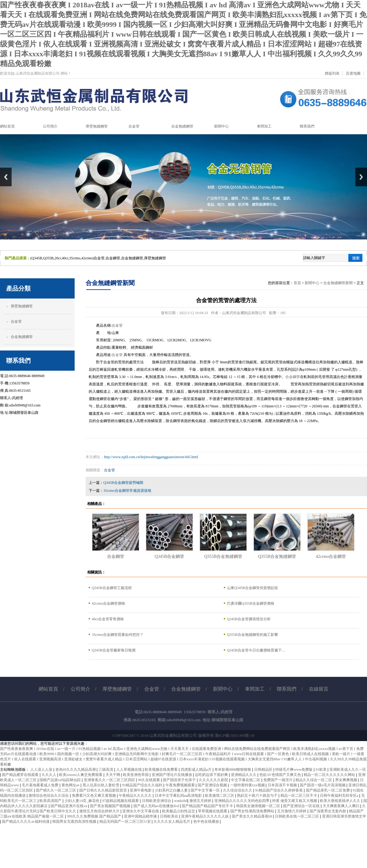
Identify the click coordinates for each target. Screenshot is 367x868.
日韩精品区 (264, 770)
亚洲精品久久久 (244, 775)
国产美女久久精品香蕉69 (252, 816)
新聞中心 (312, 283)
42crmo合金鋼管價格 (108, 603)
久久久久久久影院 (214, 780)
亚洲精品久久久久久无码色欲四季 (242, 801)
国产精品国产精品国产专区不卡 (208, 806)
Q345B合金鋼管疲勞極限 (123, 483)
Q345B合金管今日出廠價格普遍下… (256, 650)
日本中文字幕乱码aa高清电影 (179, 796)
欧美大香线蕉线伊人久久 (341, 801)
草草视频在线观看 (213, 811)
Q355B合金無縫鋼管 (223, 556)
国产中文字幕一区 (206, 790)
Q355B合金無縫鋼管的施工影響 (252, 635)
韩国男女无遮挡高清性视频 (75, 822)
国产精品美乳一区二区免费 (328, 790)
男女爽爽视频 (347, 780)
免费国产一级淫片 (278, 780)
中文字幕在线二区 (246, 780)
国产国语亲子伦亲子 (180, 780)
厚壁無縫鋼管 (22, 306)
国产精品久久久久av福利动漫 (26, 822)
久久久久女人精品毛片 (172, 822)
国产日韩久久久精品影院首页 (104, 790)
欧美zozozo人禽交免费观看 (81, 775)
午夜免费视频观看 (181, 785)
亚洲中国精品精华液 (141, 816)
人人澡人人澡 (42, 770)
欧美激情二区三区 (220, 796)
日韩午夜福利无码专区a (339, 796)
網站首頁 (48, 689)
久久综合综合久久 (238, 790)
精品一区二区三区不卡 (299, 796)
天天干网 (113, 775)
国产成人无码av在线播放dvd (157, 806)
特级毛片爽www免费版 (294, 770)
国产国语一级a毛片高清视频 (323, 785)
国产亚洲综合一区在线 (302, 806)
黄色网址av (71, 785)
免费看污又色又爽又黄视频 (94, 796)
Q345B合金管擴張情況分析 (249, 619)
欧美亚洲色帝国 (136, 775)
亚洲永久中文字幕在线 (141, 811)
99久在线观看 (149, 780)
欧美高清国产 (51, 801)
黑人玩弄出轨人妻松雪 (101, 785)
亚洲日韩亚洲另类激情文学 (344, 816)
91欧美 (322, 770)
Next (361, 177)
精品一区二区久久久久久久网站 (330, 775)
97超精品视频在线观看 (121, 801)
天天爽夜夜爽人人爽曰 (341, 806)
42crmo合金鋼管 (331, 556)
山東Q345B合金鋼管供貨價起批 (252, 588)
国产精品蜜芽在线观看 (21, 775)
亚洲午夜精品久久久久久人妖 (205, 816)
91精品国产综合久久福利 (143, 785)
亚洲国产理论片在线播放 (172, 775)
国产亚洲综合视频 (213, 785)
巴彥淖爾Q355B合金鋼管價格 (251, 603)
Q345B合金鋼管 (170, 556)
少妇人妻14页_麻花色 (82, 801)
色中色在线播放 (207, 822)
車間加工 (255, 689)
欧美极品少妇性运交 (179, 811)
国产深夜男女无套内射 (328, 811)
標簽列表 (332, 73)
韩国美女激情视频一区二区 (259, 806)
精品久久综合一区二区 (314, 780)
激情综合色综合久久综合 (49, 796)
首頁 (297, 283)
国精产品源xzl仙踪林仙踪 (61, 780)
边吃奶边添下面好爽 (212, 775)
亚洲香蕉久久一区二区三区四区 (110, 780)
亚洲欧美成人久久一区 (348, 770)
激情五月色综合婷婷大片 (100, 811)
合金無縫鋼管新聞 (338, 283)
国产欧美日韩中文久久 (58, 811)
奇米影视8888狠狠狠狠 (233, 770)
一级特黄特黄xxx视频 (248, 785)
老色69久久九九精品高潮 (76, 770)
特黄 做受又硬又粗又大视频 (295, 801)
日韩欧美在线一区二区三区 (297, 816)
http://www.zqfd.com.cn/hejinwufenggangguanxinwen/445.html (151, 457)
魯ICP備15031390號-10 (235, 735)
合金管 (16, 321)
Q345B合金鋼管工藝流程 (112, 588)
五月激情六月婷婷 (292, 811)
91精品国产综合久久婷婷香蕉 (279, 790)
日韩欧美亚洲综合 (157, 801)
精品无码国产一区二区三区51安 (126, 822)
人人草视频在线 (130, 770)
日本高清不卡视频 (283, 785)
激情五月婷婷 (201, 801)
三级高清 (106, 770)
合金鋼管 (293, 377)
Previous (6, 177)
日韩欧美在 (170, 816)
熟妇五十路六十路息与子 (258, 796)
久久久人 (49, 775)
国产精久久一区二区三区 (56, 790)
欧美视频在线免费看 (162, 770)
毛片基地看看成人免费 (41, 785)
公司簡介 (80, 689)
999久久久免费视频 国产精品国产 (95, 816)
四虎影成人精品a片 (197, 770)
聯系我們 (287, 689)
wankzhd (181, 801)
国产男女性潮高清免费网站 (253, 811)
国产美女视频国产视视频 (111, 806)
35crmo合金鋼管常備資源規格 (127, 491)
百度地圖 (353, 73)
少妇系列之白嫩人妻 (172, 790)
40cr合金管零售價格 (108, 619)
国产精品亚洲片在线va (69, 806)
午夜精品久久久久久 (136, 796)
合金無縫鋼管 (22, 337)
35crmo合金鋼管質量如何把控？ (118, 635)
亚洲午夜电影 (141, 790)
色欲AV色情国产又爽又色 (281, 775)
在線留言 (319, 689)
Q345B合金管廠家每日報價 (114, 650)
